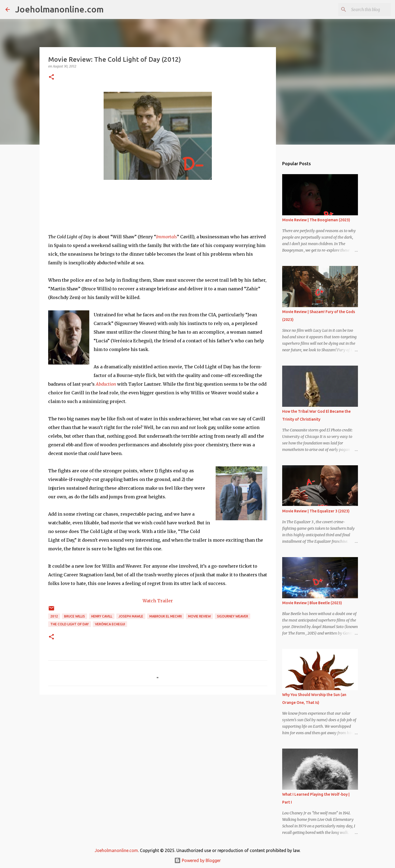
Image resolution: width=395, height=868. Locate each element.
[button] (51, 77)
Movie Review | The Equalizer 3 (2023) (316, 511)
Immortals (167, 237)
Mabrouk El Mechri (166, 616)
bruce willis (75, 616)
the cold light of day (70, 624)
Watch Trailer (158, 601)
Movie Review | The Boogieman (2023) (316, 220)
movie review (199, 616)
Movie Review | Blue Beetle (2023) (312, 603)
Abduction (106, 384)
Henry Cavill (102, 616)
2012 (54, 616)
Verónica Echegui (110, 624)
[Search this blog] (362, 9)
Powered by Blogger (198, 860)
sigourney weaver (233, 616)
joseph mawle (131, 616)
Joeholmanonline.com (59, 9)
